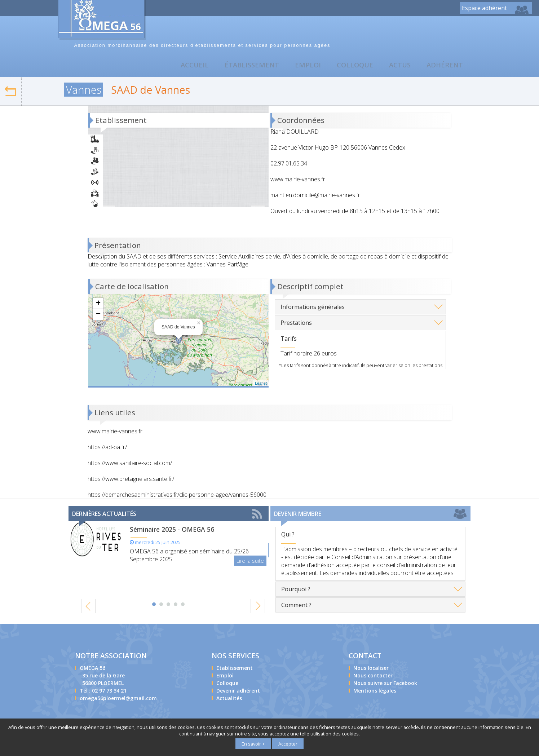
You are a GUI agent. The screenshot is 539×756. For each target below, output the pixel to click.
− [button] (98, 316)
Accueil (189, 66)
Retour (21, 87)
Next (255, 608)
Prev (91, 606)
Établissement (248, 66)
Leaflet (261, 385)
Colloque (352, 66)
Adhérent (444, 66)
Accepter (288, 744)
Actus (399, 66)
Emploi (304, 66)
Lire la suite (250, 562)
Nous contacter (502, 31)
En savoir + (253, 744)
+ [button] (98, 305)
